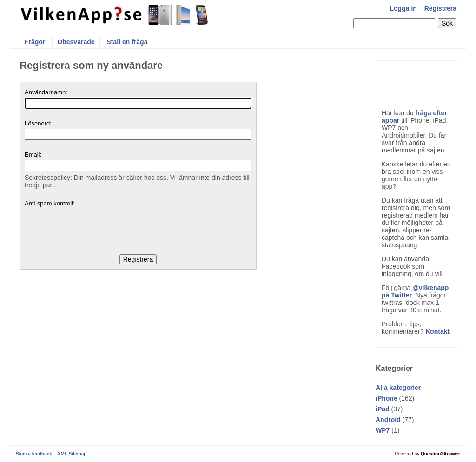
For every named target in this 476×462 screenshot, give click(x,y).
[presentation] (95, 227)
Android (388, 420)
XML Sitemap (72, 454)
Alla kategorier (398, 388)
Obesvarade (76, 42)
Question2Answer (440, 454)
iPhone (387, 398)
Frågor (35, 42)
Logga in (403, 8)
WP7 (383, 430)
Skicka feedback (34, 454)
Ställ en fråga (127, 42)
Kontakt (437, 331)
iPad (383, 409)
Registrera (440, 8)
